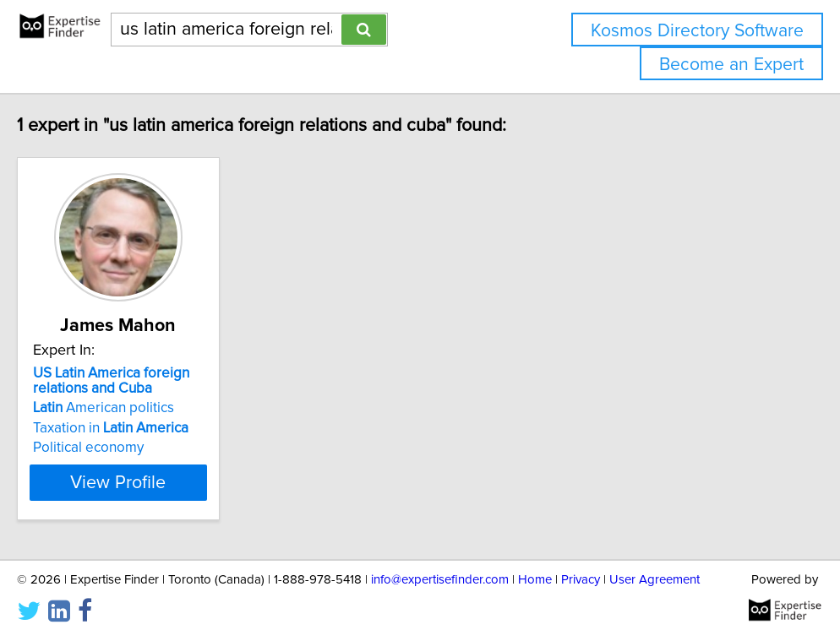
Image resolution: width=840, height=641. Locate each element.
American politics (126, 408)
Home (535, 580)
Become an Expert (731, 65)
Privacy (581, 580)
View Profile (163, 482)
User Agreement (655, 580)
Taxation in (134, 428)
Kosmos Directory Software (697, 31)
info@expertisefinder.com (440, 580)
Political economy (111, 448)
